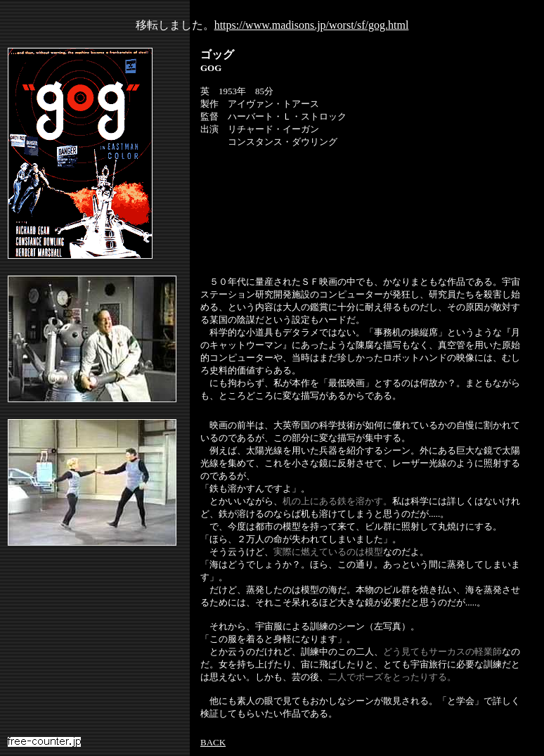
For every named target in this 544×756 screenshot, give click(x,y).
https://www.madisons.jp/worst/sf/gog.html (312, 25)
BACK (213, 742)
